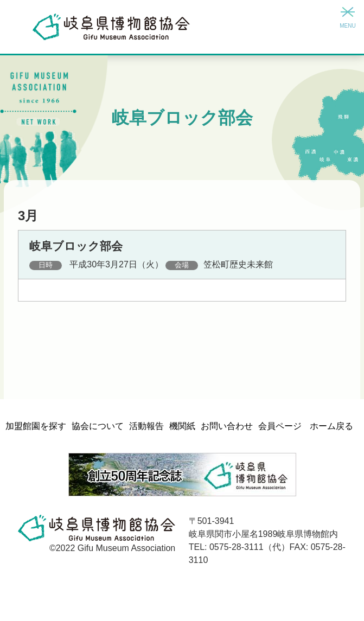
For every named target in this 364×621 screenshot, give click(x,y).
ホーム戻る (331, 426)
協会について (98, 426)
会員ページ (280, 426)
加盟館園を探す (36, 426)
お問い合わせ (227, 426)
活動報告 (146, 426)
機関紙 (182, 426)
